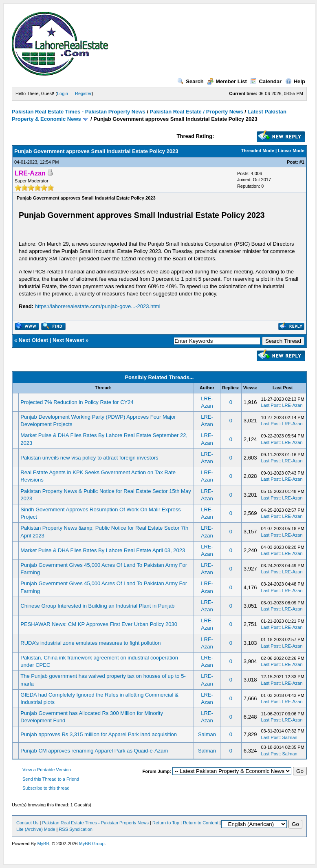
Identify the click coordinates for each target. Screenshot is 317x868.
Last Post (270, 405)
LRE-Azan (292, 405)
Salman (207, 734)
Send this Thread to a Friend (51, 779)
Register (83, 93)
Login (63, 93)
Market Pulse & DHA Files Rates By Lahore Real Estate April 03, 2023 (103, 550)
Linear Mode (291, 151)
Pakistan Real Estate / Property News (197, 112)
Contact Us (27, 823)
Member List (227, 81)
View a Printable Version (47, 770)
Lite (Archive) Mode (36, 829)
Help (295, 81)
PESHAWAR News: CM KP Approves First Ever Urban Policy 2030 (99, 624)
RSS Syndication (76, 829)
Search (190, 81)
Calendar (266, 81)
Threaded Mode (258, 151)
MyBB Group (92, 844)
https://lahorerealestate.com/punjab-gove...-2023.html (98, 306)
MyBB (43, 844)
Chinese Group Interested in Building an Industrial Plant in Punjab (97, 606)
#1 (302, 162)
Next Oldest (33, 340)
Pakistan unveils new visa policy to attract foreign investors (89, 458)
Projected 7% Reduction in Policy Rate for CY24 (77, 402)
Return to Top (166, 823)
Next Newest (68, 340)
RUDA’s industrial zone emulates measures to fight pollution (90, 643)
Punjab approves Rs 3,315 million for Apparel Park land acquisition (99, 734)
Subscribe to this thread (46, 788)
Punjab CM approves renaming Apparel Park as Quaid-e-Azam (94, 751)
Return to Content (201, 823)
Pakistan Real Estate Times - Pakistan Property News (79, 112)
